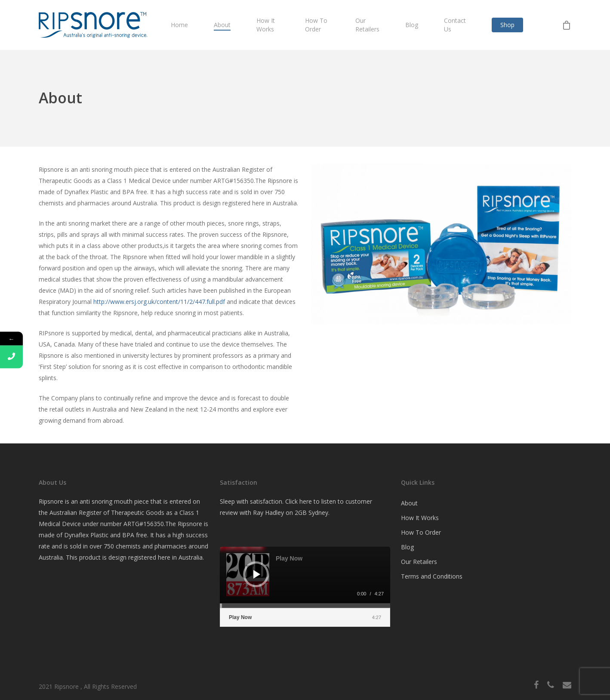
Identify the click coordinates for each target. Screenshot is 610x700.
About (222, 25)
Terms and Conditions (432, 576)
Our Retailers (367, 25)
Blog (412, 25)
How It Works (266, 25)
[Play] (257, 574)
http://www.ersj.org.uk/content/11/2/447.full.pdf (159, 302)
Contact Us (455, 25)
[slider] (305, 606)
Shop (507, 25)
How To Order (316, 25)
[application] (305, 577)
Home (179, 25)
